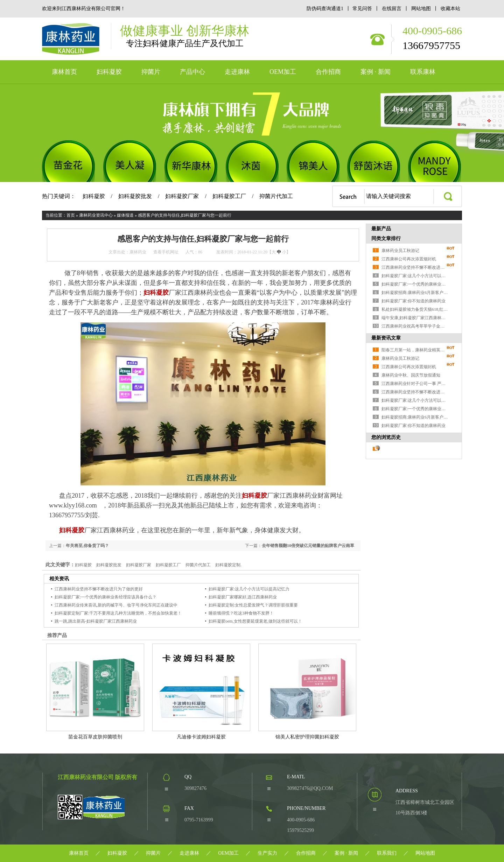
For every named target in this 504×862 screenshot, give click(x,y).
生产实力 (267, 853)
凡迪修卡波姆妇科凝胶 (201, 737)
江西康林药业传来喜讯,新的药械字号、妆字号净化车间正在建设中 (116, 605)
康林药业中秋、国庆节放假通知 (411, 375)
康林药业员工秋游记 (400, 251)
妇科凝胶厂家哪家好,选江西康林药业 (243, 597)
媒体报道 (125, 215)
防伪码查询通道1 (325, 9)
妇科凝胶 (109, 72)
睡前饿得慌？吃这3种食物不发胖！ (241, 613)
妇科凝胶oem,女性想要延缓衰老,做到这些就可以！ (255, 621)
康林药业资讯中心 (96, 215)
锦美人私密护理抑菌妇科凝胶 (307, 737)
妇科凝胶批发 (135, 196)
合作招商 (328, 72)
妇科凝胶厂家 (182, 196)
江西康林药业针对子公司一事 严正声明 (415, 384)
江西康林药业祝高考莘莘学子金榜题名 (415, 326)
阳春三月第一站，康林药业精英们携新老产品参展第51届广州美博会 (415, 350)
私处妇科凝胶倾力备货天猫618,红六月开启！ (415, 309)
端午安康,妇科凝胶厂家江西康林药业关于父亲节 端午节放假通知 (415, 318)
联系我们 (387, 853)
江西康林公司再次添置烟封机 (409, 259)
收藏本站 (450, 9)
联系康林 (423, 72)
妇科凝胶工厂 (229, 196)
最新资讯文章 (386, 338)
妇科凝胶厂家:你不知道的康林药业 (414, 301)
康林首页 (64, 72)
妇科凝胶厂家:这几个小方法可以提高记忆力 (249, 589)
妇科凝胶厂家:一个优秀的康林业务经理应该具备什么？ (106, 597)
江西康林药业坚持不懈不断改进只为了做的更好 (99, 589)
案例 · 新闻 (376, 72)
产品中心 (192, 72)
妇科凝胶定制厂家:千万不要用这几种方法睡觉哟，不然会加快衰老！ (118, 613)
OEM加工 (283, 72)
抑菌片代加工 (276, 196)
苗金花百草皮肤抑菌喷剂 (95, 737)
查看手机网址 (166, 252)
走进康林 (237, 72)
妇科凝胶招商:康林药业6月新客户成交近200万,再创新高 (415, 293)
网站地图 (421, 9)
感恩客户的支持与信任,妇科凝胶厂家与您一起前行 (185, 215)
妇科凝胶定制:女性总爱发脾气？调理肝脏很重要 (253, 605)
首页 (71, 215)
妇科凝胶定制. (228, 565)
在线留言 (392, 9)
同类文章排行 (386, 239)
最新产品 (381, 229)
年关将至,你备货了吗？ (87, 546)
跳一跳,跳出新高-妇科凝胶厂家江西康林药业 (96, 621)
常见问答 (362, 9)
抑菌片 (151, 72)
